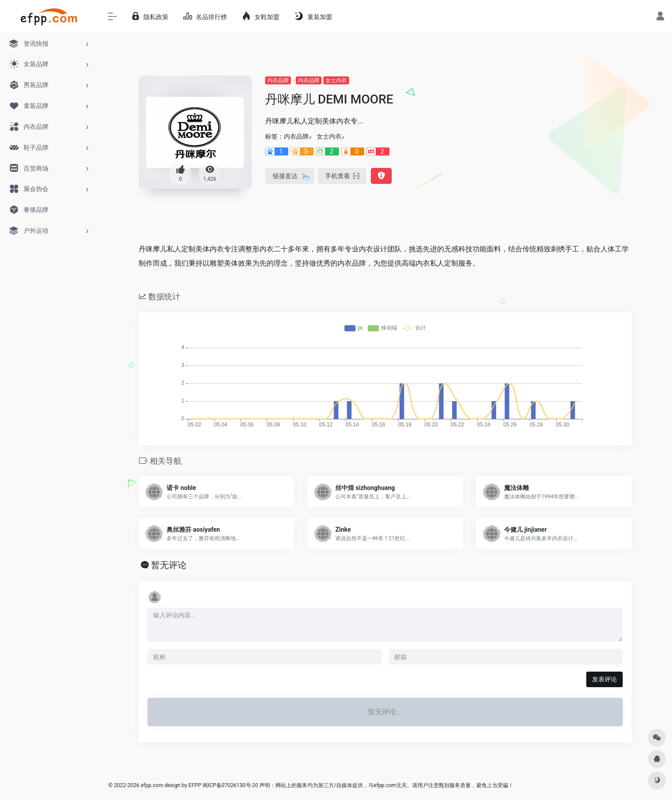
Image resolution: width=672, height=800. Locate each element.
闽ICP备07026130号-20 (230, 785)
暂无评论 (169, 565)
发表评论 (604, 679)
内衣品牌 (278, 80)
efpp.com (152, 785)
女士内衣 (336, 80)
